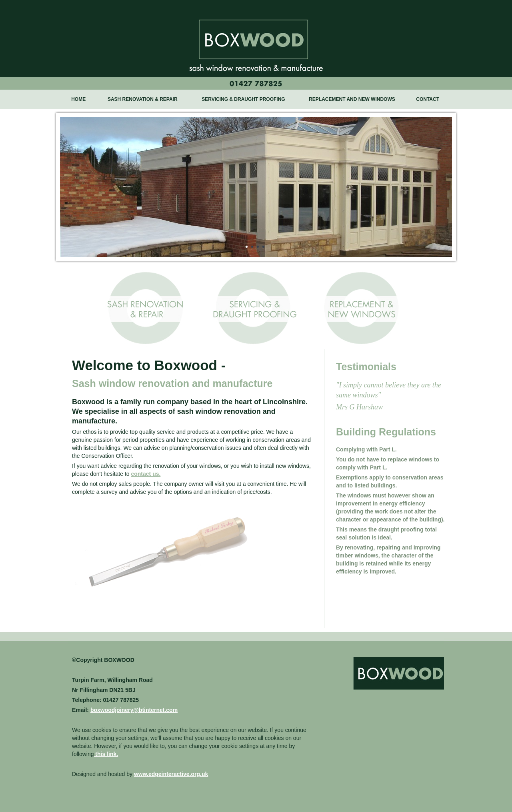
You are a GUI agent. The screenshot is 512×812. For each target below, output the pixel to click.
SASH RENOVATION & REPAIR (143, 99)
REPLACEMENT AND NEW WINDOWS (352, 99)
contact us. (146, 474)
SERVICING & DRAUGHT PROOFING (243, 99)
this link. (106, 754)
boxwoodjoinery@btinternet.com (134, 710)
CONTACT (428, 99)
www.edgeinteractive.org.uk (171, 774)
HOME (78, 99)
